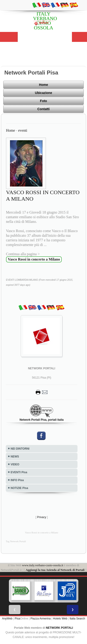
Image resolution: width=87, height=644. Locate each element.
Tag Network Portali (16, 541)
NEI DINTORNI (20, 449)
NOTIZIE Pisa (19, 488)
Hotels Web (60, 619)
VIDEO (15, 464)
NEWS (15, 457)
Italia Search (77, 619)
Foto (43, 101)
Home (43, 85)
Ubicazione (44, 93)
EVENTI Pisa (19, 472)
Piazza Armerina (40, 619)
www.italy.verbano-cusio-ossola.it (43, 565)
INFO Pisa (17, 480)
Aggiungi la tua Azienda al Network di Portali (55, 570)
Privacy (42, 517)
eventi (23, 130)
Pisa (17, 619)
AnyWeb (7, 619)
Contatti (43, 109)
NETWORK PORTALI (60, 628)
